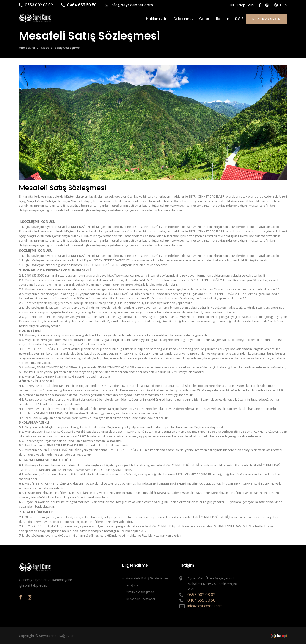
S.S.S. (240, 19)
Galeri (205, 19)
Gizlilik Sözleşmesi (141, 592)
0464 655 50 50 (79, 5)
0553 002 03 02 (36, 5)
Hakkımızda (157, 19)
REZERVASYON (267, 19)
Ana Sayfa (27, 48)
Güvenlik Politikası (140, 599)
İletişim (223, 19)
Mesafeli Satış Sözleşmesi (61, 48)
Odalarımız (183, 19)
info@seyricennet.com (129, 5)
